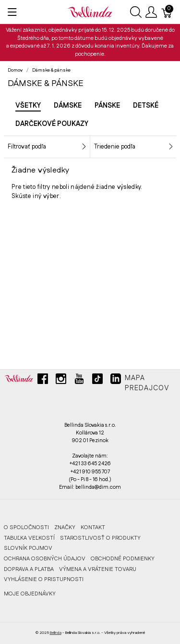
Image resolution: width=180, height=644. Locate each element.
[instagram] (61, 383)
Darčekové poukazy (52, 124)
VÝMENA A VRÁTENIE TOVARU (98, 569)
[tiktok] (97, 383)
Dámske (68, 106)
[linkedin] (116, 383)
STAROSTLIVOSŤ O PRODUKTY (100, 538)
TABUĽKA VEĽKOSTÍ (29, 538)
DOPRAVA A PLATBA (29, 569)
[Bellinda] (90, 12)
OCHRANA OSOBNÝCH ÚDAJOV (45, 559)
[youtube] (79, 383)
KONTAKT (93, 527)
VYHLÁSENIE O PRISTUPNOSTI (44, 579)
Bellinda (56, 633)
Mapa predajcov (147, 384)
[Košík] (167, 12)
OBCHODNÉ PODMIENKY (123, 559)
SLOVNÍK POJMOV (28, 548)
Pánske (107, 106)
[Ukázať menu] (12, 12)
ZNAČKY (65, 527)
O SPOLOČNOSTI (26, 527)
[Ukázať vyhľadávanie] (136, 12)
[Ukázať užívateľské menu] (151, 12)
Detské (146, 106)
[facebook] (43, 383)
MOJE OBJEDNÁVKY (30, 594)
